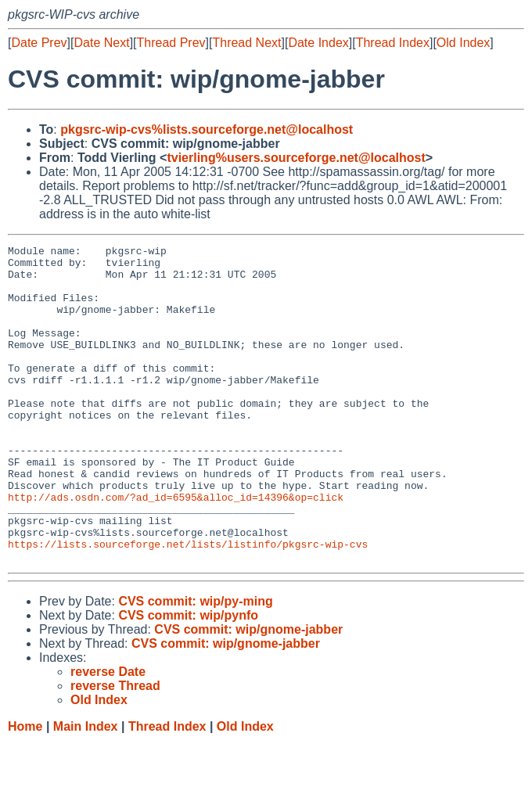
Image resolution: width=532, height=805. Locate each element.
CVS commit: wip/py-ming (195, 665)
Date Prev (39, 43)
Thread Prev (171, 43)
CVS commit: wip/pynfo (188, 679)
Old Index (463, 43)
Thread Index (393, 43)
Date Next (101, 43)
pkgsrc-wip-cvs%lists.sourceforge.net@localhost (207, 129)
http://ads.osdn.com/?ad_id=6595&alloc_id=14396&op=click (176, 548)
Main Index (86, 790)
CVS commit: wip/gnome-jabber (248, 693)
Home (25, 790)
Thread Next (246, 43)
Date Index (318, 43)
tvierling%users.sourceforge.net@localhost (296, 158)
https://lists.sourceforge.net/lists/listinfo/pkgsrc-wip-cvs (188, 605)
